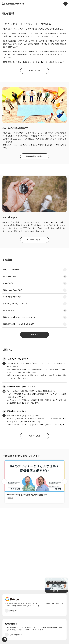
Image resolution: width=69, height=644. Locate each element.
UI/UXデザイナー (9, 283)
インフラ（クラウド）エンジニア (15, 304)
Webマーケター (8, 310)
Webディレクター (9, 276)
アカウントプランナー (11, 270)
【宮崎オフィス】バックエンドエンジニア (18, 324)
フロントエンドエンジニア (12, 290)
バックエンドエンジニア (12, 297)
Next (65, 482)
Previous (4, 482)
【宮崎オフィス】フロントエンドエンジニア (19, 317)
